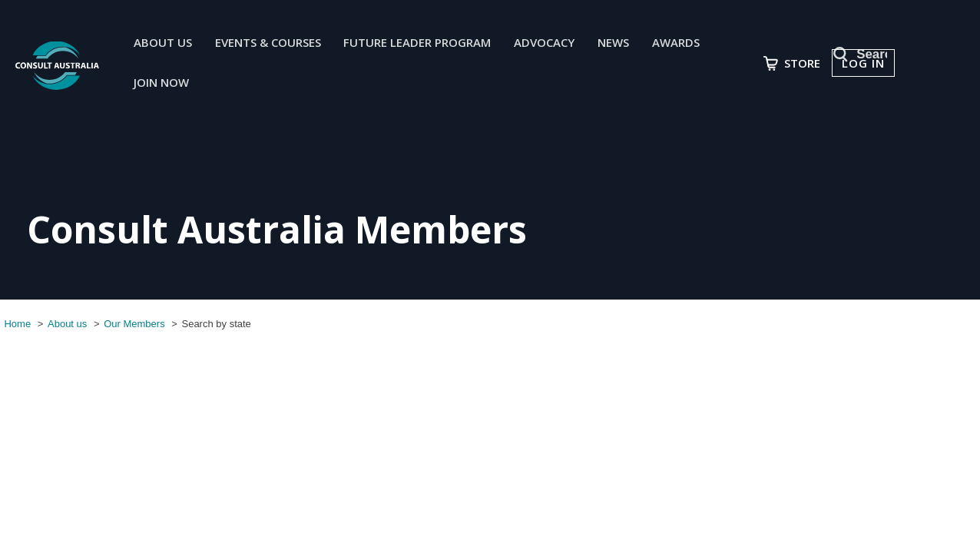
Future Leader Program (426, 44)
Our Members (130, 324)
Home (13, 324)
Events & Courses (276, 44)
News (622, 44)
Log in (879, 65)
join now (170, 85)
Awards (685, 44)
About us (171, 44)
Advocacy (553, 44)
